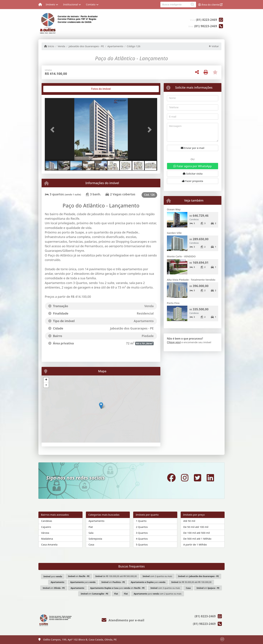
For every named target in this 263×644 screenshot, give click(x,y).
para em (117, 588)
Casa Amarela (49, 544)
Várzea (45, 533)
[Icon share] (171, 478)
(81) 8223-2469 (206, 20)
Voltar (214, 46)
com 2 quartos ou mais (157, 576)
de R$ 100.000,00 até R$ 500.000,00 (116, 576)
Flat (91, 527)
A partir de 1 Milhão (195, 544)
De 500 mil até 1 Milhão (197, 539)
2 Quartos (142, 527)
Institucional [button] (70, 4)
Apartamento (115, 46)
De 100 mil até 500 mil (197, 533)
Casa (91, 544)
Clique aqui (174, 342)
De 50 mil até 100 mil (196, 527)
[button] (53, 130)
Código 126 (134, 46)
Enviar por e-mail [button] (193, 148)
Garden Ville (174, 233)
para (53, 576)
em (79, 576)
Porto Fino (173, 303)
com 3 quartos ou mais (165, 588)
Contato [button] (91, 4)
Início (49, 46)
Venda (61, 46)
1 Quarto (141, 521)
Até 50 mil (189, 521)
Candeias (47, 521)
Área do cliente (210, 5)
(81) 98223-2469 (206, 26)
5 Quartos (142, 544)
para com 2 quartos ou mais (157, 594)
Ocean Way (174, 209)
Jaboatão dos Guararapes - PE (86, 46)
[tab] (56, 89)
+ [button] (46, 380)
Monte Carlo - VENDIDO (181, 256)
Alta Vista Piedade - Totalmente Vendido (191, 280)
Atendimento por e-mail (123, 620)
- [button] (46, 385)
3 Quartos (142, 533)
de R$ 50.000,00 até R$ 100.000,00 (191, 582)
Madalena (47, 539)
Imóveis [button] (50, 4)
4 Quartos (142, 539)
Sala (91, 533)
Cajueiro (46, 527)
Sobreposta (95, 539)
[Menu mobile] (40, 5)
